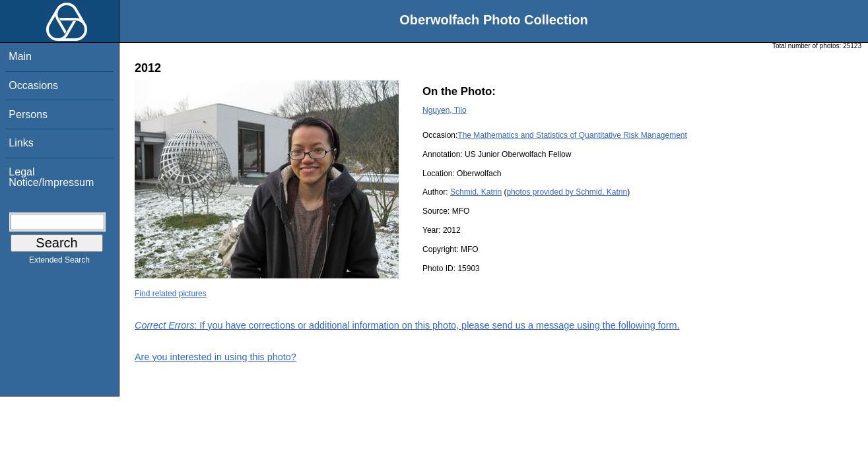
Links (21, 143)
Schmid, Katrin (476, 192)
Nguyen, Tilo (445, 110)
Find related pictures (171, 294)
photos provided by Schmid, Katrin (567, 192)
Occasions (33, 85)
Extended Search (59, 263)
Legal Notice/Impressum (51, 177)
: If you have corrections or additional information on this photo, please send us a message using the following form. (407, 325)
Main (20, 56)
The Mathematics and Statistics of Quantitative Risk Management (572, 135)
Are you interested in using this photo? (216, 357)
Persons (28, 114)
